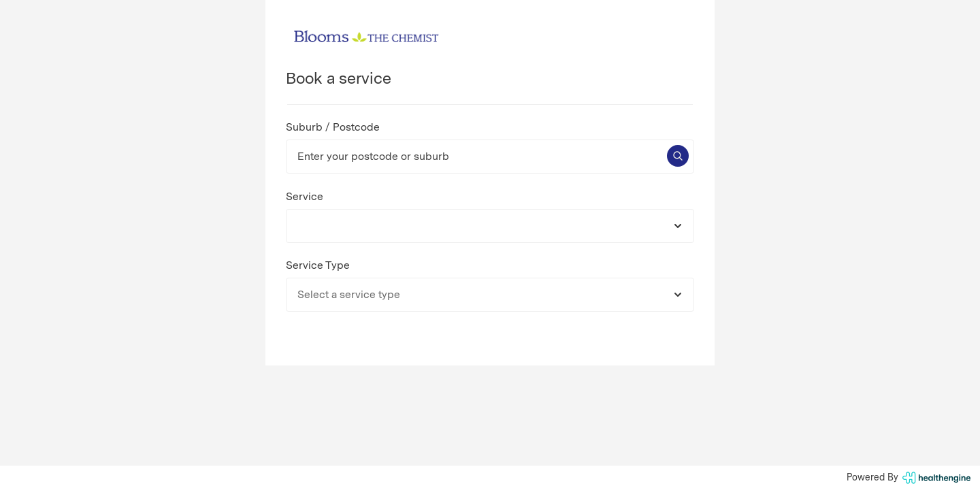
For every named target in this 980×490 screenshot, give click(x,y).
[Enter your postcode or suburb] (490, 157)
